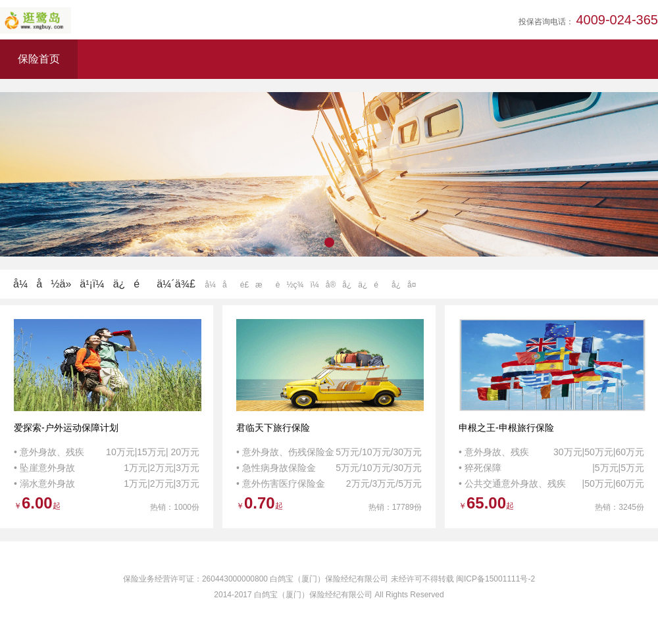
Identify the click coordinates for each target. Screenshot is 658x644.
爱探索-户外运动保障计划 (66, 428)
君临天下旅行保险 (273, 428)
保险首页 (39, 59)
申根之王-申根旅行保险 (506, 428)
